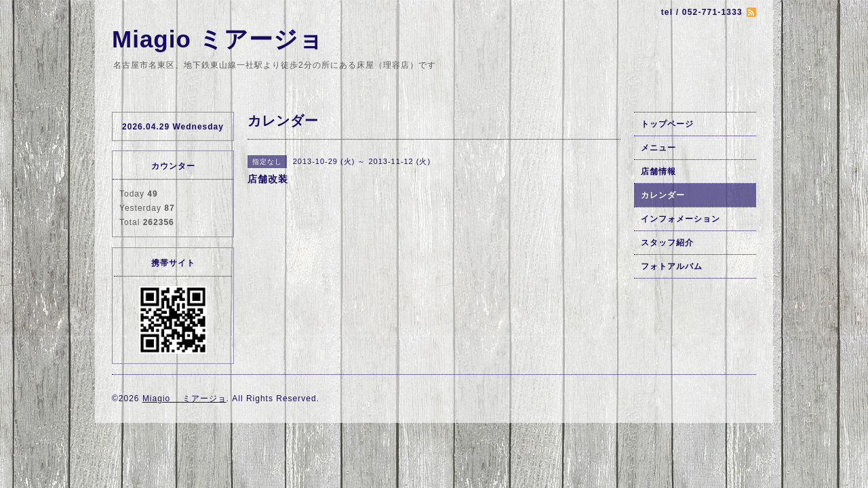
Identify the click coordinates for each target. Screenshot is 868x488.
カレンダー (663, 195)
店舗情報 (658, 171)
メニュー (658, 148)
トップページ (667, 124)
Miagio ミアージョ (218, 39)
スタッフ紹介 (667, 243)
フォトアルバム (672, 266)
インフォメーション (680, 219)
